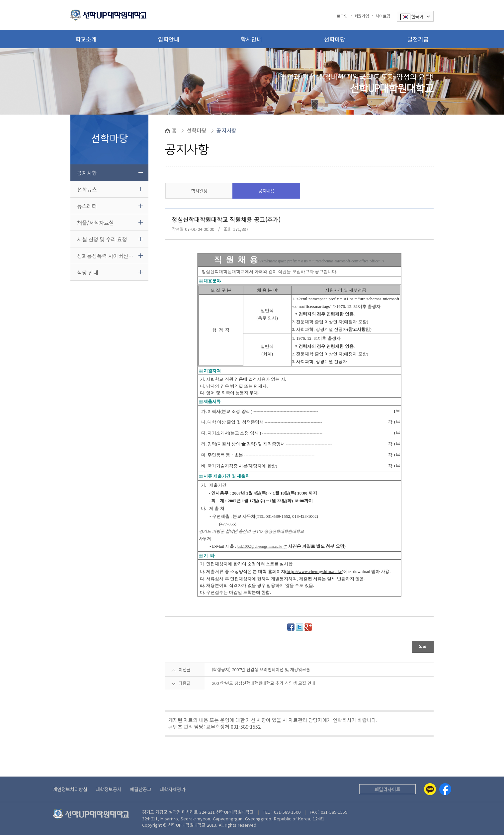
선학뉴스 (87, 189)
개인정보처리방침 (70, 789)
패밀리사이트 (387, 789)
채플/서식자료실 (95, 223)
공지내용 (266, 191)
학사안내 (251, 39)
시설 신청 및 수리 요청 (102, 239)
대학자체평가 (173, 789)
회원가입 (362, 16)
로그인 (342, 16)
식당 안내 (88, 272)
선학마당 (335, 39)
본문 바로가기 (0, 0)
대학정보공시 (109, 789)
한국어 (415, 17)
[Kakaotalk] (430, 789)
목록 (423, 647)
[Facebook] (445, 789)
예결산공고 (141, 789)
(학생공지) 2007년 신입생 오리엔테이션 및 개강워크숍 (261, 669)
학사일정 (199, 191)
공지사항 (87, 173)
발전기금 (418, 39)
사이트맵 (383, 16)
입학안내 (169, 39)
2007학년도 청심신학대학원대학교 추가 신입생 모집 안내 (264, 683)
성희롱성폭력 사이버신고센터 (110, 256)
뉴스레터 (87, 206)
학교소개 (86, 39)
